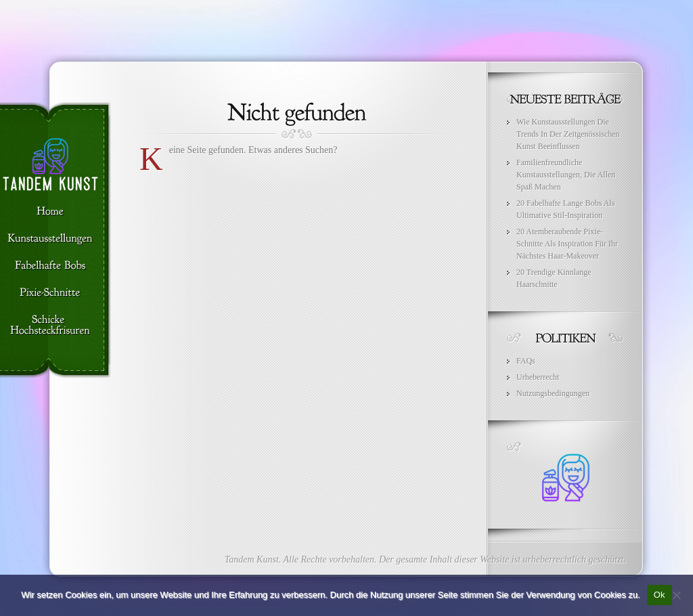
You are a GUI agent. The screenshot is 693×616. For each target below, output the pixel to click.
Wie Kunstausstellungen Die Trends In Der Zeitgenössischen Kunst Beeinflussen (568, 134)
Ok (660, 595)
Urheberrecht (538, 377)
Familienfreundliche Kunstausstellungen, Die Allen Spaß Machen (566, 175)
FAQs (526, 361)
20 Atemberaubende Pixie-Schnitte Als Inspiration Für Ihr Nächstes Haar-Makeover (567, 244)
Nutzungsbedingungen (553, 393)
